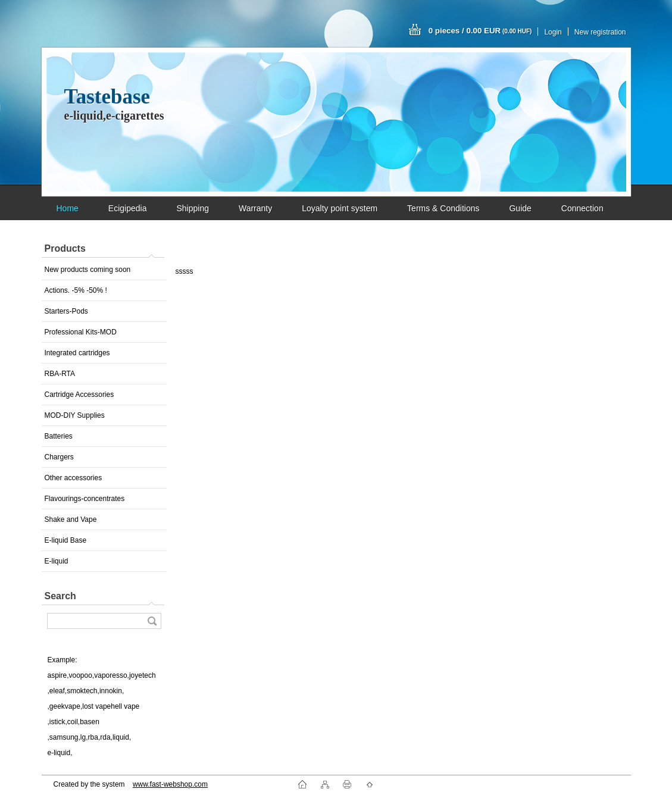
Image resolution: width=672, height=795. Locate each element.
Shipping (193, 208)
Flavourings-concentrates (85, 499)
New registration (600, 32)
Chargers (59, 457)
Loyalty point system (340, 208)
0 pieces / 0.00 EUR (480, 31)
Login (553, 32)
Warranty (255, 208)
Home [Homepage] (68, 208)
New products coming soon (88, 270)
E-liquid (57, 561)
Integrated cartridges (77, 353)
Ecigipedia (128, 208)
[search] (152, 621)
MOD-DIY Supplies (75, 415)
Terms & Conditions (443, 208)
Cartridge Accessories (79, 395)
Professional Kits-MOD (81, 332)
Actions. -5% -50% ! (76, 290)
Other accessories (74, 478)
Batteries (59, 436)
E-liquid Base (66, 540)
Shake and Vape (71, 519)
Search (60, 596)
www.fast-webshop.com (170, 784)
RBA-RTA (60, 374)
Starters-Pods (66, 311)
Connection (582, 208)
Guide (520, 208)
